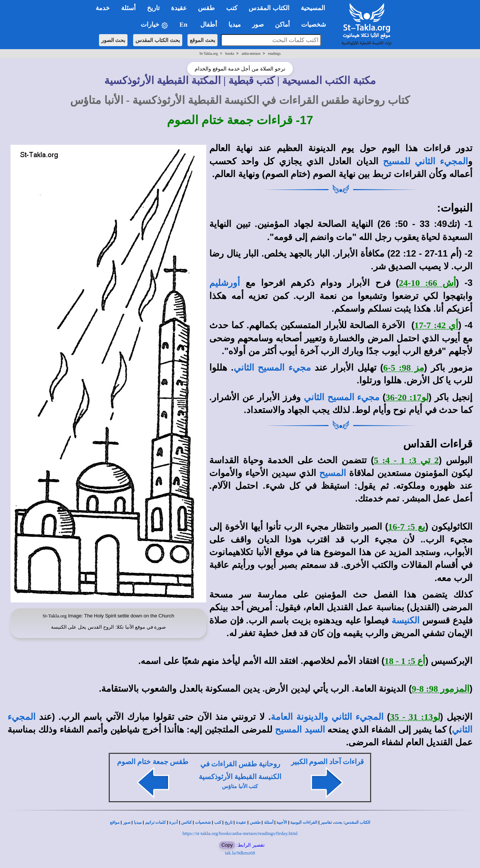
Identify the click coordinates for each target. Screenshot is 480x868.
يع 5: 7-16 (407, 527)
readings (274, 53)
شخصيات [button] (316, 25)
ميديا (138, 822)
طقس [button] (206, 8)
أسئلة (269, 822)
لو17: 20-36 (407, 397)
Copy (227, 845)
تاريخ (229, 822)
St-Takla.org (209, 53)
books (230, 53)
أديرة (173, 822)
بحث (338, 822)
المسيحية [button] (313, 8)
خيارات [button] (154, 25)
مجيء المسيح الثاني (272, 368)
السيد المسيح (300, 730)
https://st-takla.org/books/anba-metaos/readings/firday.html (240, 833)
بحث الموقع (202, 40)
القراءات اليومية (304, 822)
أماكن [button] (282, 25)
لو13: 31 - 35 (415, 717)
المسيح (333, 473)
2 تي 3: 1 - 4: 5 (406, 460)
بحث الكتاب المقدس (158, 40)
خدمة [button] (103, 8)
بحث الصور (113, 40)
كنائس (186, 822)
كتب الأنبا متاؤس (240, 786)
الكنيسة (406, 620)
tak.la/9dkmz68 (240, 853)
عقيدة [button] (179, 8)
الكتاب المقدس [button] (269, 8)
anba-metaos (251, 53)
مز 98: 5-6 (404, 368)
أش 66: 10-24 (427, 283)
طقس (255, 822)
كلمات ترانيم (156, 822)
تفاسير (326, 822)
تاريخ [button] (153, 8)
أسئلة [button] (128, 8)
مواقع (115, 822)
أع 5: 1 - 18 (405, 661)
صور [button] (258, 25)
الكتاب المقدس (357, 822)
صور (127, 822)
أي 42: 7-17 (436, 325)
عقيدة (241, 822)
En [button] (184, 25)
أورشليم (225, 283)
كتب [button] (232, 8)
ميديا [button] (235, 25)
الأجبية (282, 822)
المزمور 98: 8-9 (441, 689)
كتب (218, 822)
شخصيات (203, 822)
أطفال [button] (209, 25)
